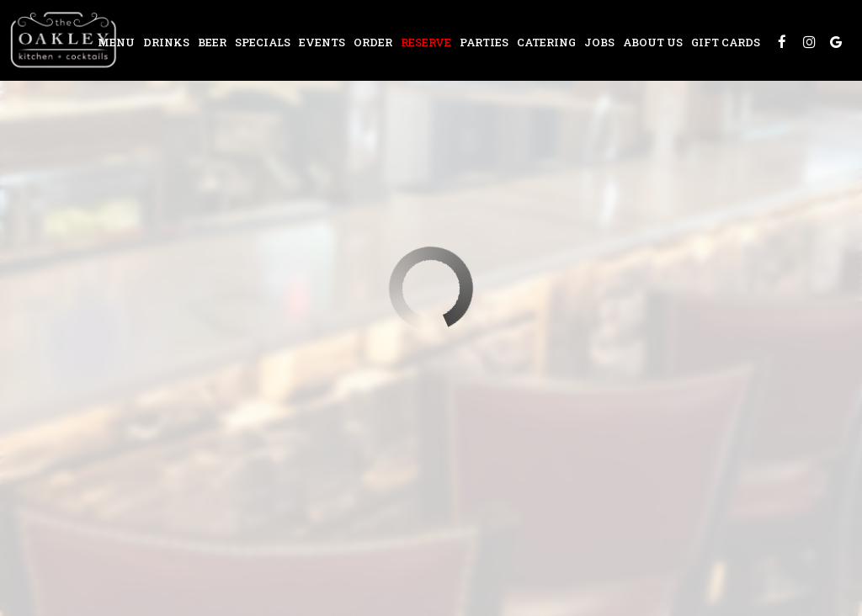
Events (322, 42)
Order (373, 42)
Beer (212, 42)
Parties (484, 42)
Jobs (599, 42)
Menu (116, 42)
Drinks (166, 42)
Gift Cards (726, 42)
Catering (546, 42)
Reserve (426, 42)
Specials (263, 42)
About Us (653, 42)
